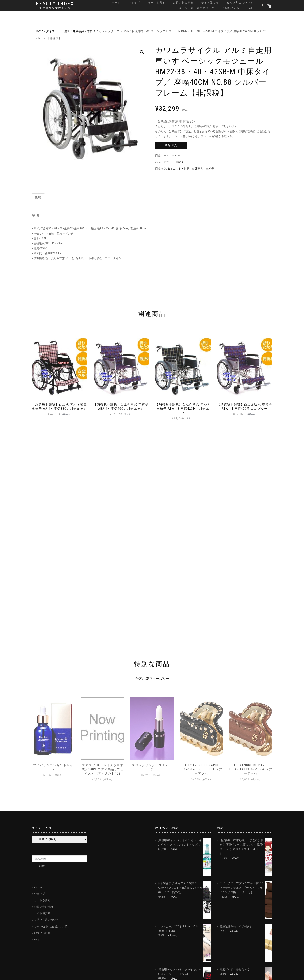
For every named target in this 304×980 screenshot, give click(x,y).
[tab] (38, 198)
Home (39, 31)
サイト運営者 (210, 3)
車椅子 (91, 31)
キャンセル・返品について (197, 8)
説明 (38, 198)
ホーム (116, 3)
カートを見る (157, 3)
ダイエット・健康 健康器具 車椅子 (191, 168)
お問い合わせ (231, 8)
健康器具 (78, 31)
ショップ (134, 3)
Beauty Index (55, 4)
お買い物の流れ (183, 3)
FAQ (250, 8)
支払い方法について (240, 3)
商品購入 (171, 145)
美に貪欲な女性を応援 (55, 8)
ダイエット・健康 (58, 31)
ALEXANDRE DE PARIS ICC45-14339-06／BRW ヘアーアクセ (251, 769)
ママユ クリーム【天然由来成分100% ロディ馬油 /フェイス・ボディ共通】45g (103, 769)
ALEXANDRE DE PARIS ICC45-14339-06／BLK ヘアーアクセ (202, 769)
